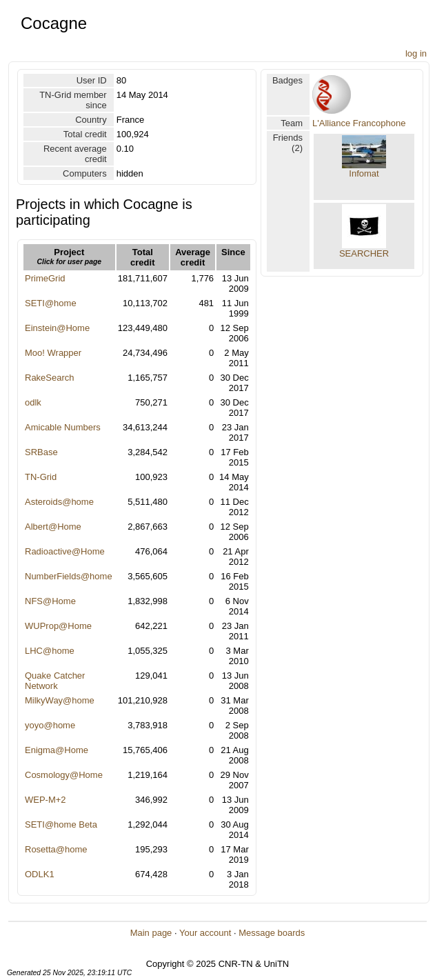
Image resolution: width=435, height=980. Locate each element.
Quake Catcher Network (55, 681)
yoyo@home (50, 725)
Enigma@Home (57, 750)
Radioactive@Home (65, 551)
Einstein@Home (57, 328)
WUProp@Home (58, 626)
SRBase (41, 452)
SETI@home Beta (61, 824)
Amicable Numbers (63, 427)
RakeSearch (50, 378)
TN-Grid (41, 477)
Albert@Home (53, 527)
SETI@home (51, 303)
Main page (151, 933)
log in (416, 53)
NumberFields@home (69, 576)
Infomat (364, 173)
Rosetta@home (56, 849)
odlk (33, 402)
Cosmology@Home (64, 775)
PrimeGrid (45, 278)
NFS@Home (50, 601)
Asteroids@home (59, 502)
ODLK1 (40, 874)
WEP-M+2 (45, 800)
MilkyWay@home (60, 700)
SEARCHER (364, 253)
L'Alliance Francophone (359, 123)
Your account (205, 933)
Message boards (272, 933)
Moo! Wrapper (53, 353)
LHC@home (50, 651)
